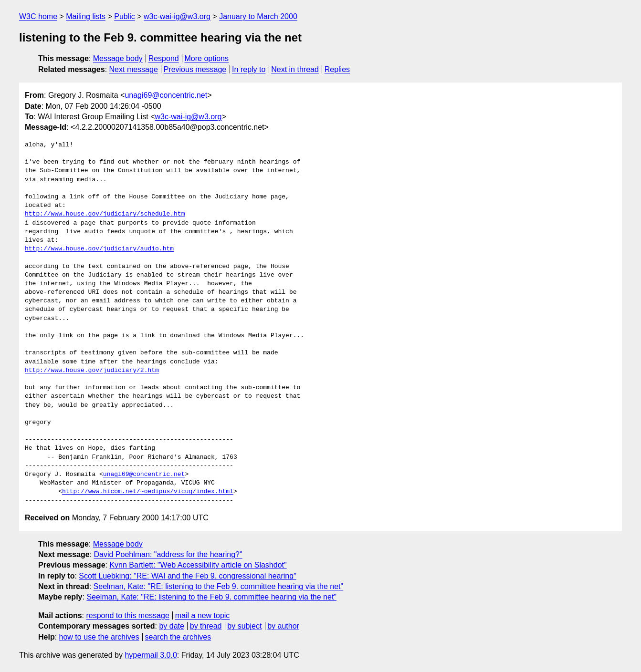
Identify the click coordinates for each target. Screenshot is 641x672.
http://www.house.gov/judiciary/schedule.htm (105, 214)
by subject (244, 626)
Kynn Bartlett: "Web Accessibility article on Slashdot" (198, 565)
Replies (337, 69)
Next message (134, 69)
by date (171, 626)
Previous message (195, 69)
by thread (206, 626)
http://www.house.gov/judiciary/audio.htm (99, 249)
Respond (164, 58)
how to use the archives (99, 637)
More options (207, 58)
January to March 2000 (258, 16)
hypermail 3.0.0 (151, 655)
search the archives (178, 637)
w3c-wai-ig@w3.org (177, 16)
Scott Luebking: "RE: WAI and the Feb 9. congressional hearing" (187, 576)
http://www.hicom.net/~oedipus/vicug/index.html (148, 492)
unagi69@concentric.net (166, 95)
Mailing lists (86, 16)
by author (283, 626)
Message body (118, 58)
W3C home (38, 16)
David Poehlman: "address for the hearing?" (168, 554)
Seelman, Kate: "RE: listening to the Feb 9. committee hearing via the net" (219, 586)
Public (125, 16)
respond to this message (127, 615)
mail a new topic (203, 615)
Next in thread (295, 69)
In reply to (249, 69)
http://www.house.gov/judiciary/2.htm (92, 371)
